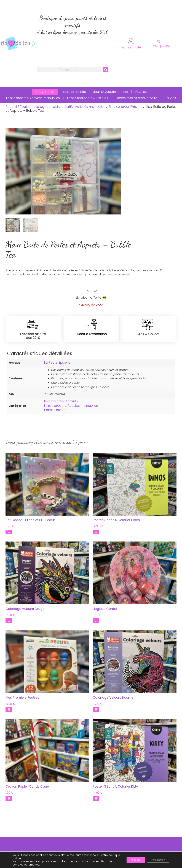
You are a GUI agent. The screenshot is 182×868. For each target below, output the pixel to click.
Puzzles (141, 92)
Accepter (131, 860)
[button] (9, 532)
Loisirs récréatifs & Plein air (88, 98)
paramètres (32, 865)
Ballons (170, 98)
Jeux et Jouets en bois (111, 92)
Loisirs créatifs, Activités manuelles (33, 98)
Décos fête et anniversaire (136, 98)
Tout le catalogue (34, 107)
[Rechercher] (106, 70)
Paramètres (156, 860)
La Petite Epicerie (57, 362)
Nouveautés (45, 92)
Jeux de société (74, 92)
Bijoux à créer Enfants (125, 107)
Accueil (11, 107)
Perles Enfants (55, 410)
